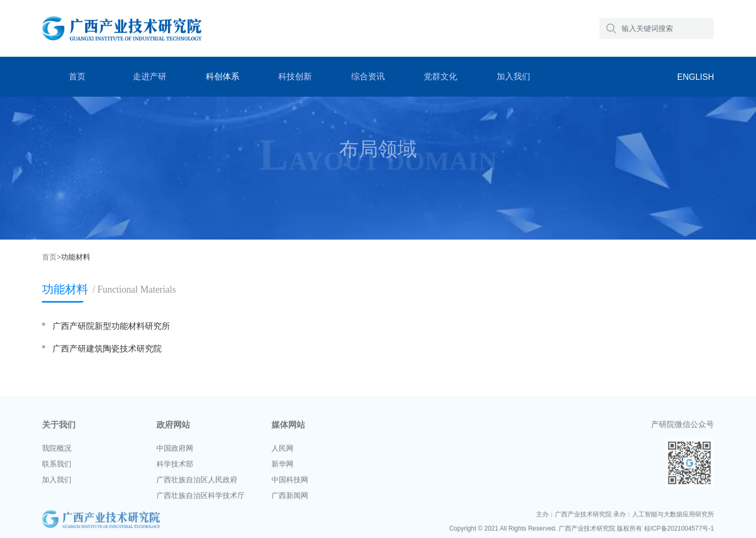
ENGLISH (696, 77)
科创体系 (223, 76)
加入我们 (513, 76)
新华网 (282, 466)
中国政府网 (175, 450)
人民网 (282, 450)
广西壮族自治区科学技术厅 (201, 498)
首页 (77, 76)
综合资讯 (368, 76)
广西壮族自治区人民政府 (197, 482)
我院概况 (57, 450)
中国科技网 (290, 482)
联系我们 (57, 466)
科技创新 (295, 76)
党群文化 (440, 76)
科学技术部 (175, 466)
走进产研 (150, 76)
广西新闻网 (290, 498)
